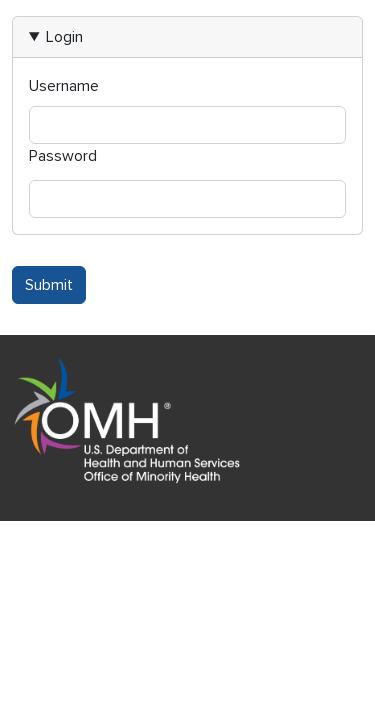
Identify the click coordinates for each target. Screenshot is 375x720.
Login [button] (64, 37)
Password (63, 156)
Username (64, 86)
